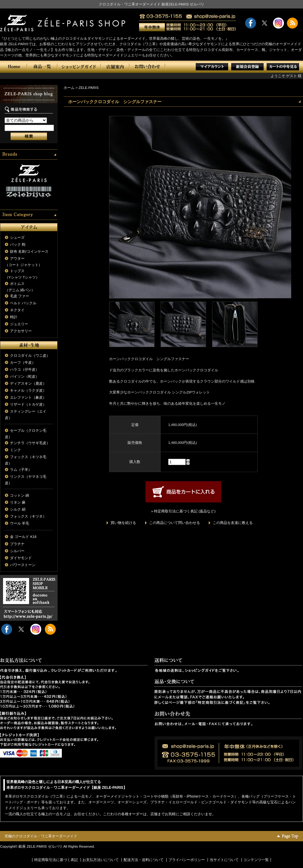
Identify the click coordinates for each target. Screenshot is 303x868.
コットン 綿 (20, 495)
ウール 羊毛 (20, 523)
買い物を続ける (123, 523)
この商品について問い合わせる (175, 523)
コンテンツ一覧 (256, 860)
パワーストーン (23, 565)
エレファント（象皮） (28, 397)
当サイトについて (224, 860)
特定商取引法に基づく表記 (56, 860)
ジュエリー (19, 324)
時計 (14, 317)
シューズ (17, 238)
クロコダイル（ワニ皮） (30, 356)
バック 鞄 (18, 245)
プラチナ (17, 544)
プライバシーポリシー (187, 860)
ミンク (15, 450)
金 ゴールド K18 (23, 537)
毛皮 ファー (20, 296)
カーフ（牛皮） (23, 363)
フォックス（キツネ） (28, 516)
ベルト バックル (23, 303)
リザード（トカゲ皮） (28, 404)
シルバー (17, 551)
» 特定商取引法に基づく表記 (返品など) (183, 511)
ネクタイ (17, 310)
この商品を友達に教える (233, 523)
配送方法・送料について (144, 860)
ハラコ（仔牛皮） (25, 370)
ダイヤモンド (21, 558)
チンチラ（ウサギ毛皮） (30, 443)
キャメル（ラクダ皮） (28, 390)
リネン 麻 (18, 502)
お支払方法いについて (101, 860)
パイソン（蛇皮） (25, 377)
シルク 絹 (18, 509)
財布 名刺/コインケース (29, 252)
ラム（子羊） (21, 470)
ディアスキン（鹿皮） (28, 383)
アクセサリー (21, 331)
